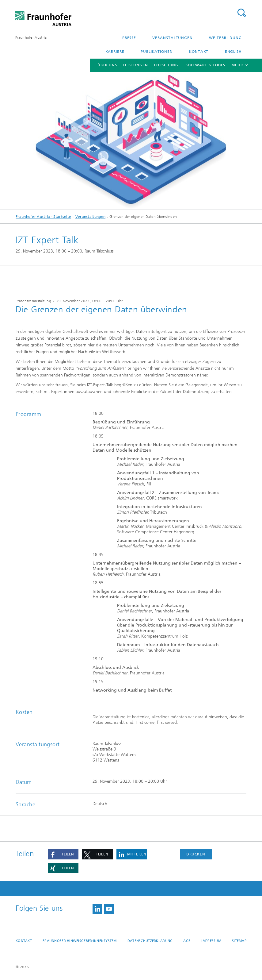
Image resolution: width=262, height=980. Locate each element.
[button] (63, 854)
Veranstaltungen (173, 38)
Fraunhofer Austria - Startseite (43, 217)
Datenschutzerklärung (150, 941)
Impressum (211, 941)
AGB (187, 941)
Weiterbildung (225, 38)
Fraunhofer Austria (31, 37)
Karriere (115, 52)
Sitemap (239, 941)
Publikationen (157, 52)
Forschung (166, 65)
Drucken (196, 854)
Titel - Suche (241, 13)
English (233, 52)
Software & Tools (205, 65)
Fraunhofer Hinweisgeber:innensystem (80, 941)
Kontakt (199, 52)
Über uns (107, 65)
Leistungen (136, 65)
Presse (129, 38)
